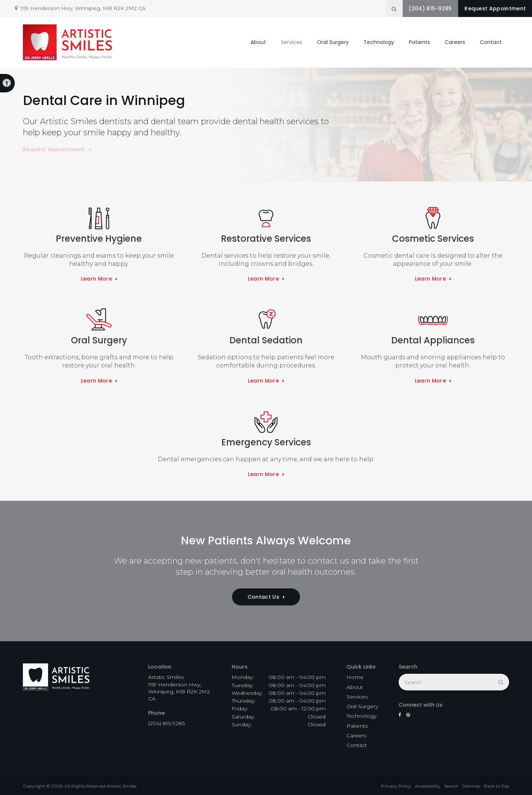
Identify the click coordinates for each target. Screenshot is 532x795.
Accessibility (428, 786)
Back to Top (497, 786)
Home (355, 677)
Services (291, 41)
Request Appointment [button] (491, 9)
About (258, 41)
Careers (455, 41)
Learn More (96, 279)
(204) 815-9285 (419, 9)
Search (451, 786)
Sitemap (471, 786)
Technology (379, 41)
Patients (420, 41)
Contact (491, 41)
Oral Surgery (333, 41)
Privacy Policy (396, 786)
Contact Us (263, 597)
